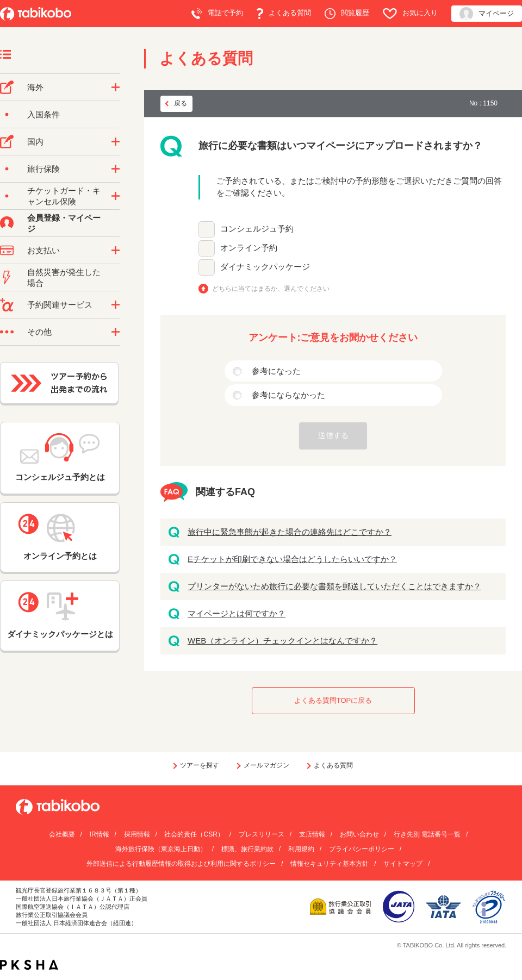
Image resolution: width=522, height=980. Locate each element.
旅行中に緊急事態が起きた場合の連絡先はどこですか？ (290, 532)
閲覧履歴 (347, 14)
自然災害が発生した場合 (64, 277)
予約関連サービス (60, 305)
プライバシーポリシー (362, 849)
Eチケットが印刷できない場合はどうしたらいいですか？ (292, 559)
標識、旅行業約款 (247, 849)
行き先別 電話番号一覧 (427, 834)
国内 (35, 142)
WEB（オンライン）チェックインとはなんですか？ (282, 641)
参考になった (276, 371)
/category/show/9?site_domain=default (116, 251)
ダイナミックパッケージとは (60, 615)
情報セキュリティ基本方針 (330, 864)
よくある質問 (284, 14)
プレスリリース (262, 834)
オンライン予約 (249, 248)
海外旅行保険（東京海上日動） (161, 849)
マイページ (487, 14)
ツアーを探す (200, 765)
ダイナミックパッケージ (265, 267)
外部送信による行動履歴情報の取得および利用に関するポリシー (181, 864)
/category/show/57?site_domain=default (116, 142)
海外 (35, 87)
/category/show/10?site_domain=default (116, 169)
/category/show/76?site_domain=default (116, 88)
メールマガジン (266, 765)
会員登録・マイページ (64, 223)
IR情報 (100, 834)
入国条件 (43, 114)
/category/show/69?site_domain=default (116, 196)
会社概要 (62, 834)
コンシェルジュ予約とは (60, 457)
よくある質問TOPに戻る (333, 700)
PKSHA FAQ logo (29, 965)
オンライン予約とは (60, 537)
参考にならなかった (288, 395)
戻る (181, 103)
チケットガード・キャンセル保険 (64, 196)
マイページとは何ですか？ (237, 613)
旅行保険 (43, 169)
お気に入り (410, 14)
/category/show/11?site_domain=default (116, 305)
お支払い (43, 250)
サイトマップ (403, 864)
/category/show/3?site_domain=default (116, 332)
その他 (39, 332)
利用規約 (301, 849)
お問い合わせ (359, 834)
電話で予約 (217, 14)
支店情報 (312, 834)
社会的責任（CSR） (194, 834)
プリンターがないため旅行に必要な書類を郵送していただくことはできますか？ (334, 586)
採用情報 (137, 834)
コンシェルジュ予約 (257, 229)
